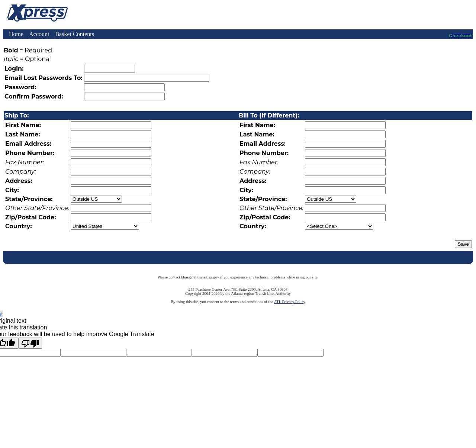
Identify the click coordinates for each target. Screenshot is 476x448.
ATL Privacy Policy (290, 302)
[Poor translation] (30, 343)
